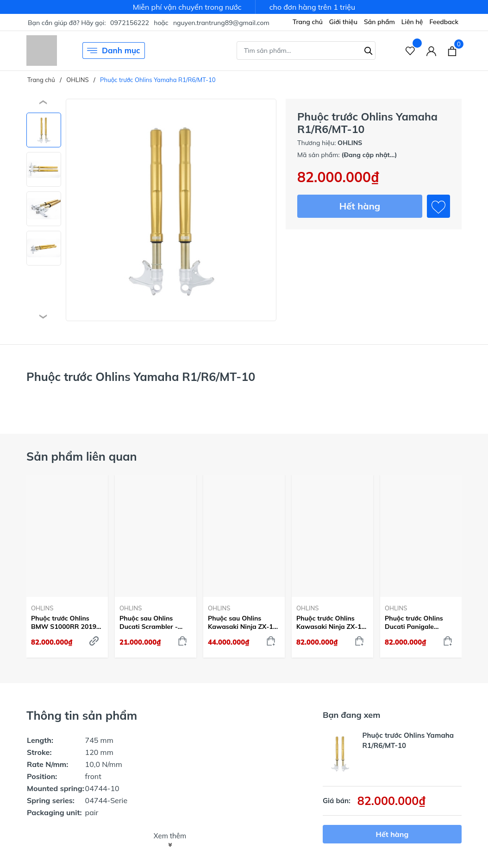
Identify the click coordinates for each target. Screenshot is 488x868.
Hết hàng (360, 206)
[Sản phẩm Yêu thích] (410, 51)
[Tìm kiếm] (369, 50)
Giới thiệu (343, 22)
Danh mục (114, 51)
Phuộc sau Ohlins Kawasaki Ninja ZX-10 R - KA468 (242, 622)
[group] (171, 210)
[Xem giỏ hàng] (452, 51)
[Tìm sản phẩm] (306, 51)
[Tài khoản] (431, 51)
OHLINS (42, 608)
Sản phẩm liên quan (82, 456)
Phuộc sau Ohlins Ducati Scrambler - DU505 (149, 622)
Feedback (444, 22)
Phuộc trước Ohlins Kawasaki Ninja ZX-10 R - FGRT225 (331, 622)
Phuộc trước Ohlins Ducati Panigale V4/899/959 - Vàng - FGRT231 (416, 622)
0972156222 (130, 23)
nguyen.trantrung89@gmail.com (221, 23)
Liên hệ (412, 22)
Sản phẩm (379, 22)
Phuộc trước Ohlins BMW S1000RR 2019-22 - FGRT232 (65, 622)
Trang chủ (308, 22)
